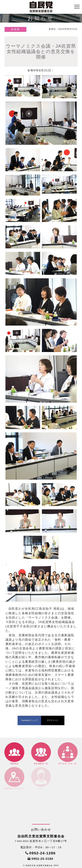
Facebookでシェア (29, 720)
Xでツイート (53, 720)
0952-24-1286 (42, 853)
